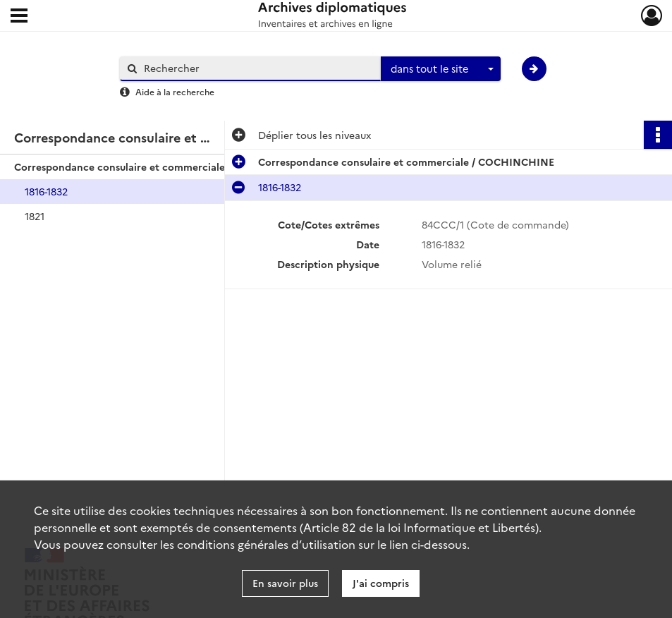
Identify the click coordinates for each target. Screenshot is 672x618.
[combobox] (441, 69)
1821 (35, 216)
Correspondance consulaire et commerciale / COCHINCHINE (155, 166)
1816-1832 (46, 191)
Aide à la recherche (175, 91)
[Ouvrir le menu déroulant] (19, 17)
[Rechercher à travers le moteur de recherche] (257, 68)
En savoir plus (285, 583)
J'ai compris (381, 583)
